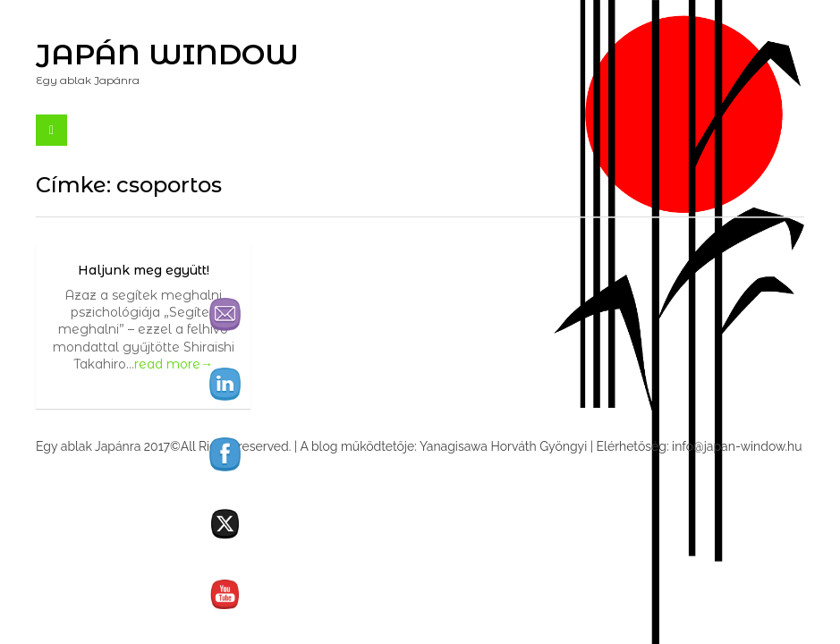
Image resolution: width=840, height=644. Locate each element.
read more (174, 364)
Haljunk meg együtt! (144, 270)
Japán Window (167, 54)
